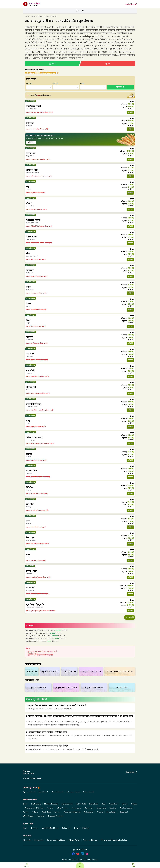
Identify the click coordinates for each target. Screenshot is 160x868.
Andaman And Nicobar (34, 808)
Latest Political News (50, 828)
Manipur (113, 808)
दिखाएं (120, 87)
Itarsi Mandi (43, 792)
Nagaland (124, 812)
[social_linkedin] (82, 854)
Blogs (76, 828)
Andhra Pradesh (127, 808)
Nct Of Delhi (81, 804)
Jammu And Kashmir (72, 812)
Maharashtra (67, 804)
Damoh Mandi (57, 792)
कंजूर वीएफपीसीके (122, 687)
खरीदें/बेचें (130, 112)
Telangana (89, 812)
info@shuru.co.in (36, 778)
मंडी (83, 11)
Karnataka (94, 804)
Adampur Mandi (73, 792)
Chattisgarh (36, 804)
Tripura (100, 812)
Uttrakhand (101, 808)
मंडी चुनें (55, 84)
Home (27, 16)
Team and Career (91, 840)
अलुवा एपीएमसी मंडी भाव (50, 671)
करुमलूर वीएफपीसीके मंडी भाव (91, 671)
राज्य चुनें (29, 84)
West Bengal (28, 816)
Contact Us (39, 840)
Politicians (66, 828)
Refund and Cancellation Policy (114, 840)
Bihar (25, 804)
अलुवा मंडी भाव (32, 671)
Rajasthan (89, 808)
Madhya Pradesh (51, 804)
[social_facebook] (73, 854)
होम (77, 11)
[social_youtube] (78, 854)
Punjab (26, 812)
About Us (131, 772)
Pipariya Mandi (29, 792)
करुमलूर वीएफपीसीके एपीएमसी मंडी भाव (120, 671)
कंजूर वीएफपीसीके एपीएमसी (94, 687)
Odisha (134, 804)
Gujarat (50, 808)
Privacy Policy (74, 840)
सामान (82, 84)
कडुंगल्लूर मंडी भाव (69, 671)
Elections (35, 828)
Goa (103, 804)
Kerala (40, 16)
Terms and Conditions (56, 840)
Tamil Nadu (46, 812)
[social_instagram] (87, 854)
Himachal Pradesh (55, 816)
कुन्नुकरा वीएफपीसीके (38, 687)
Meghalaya (77, 808)
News (25, 828)
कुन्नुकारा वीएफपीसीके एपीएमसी (66, 687)
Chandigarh (111, 812)
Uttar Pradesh (63, 808)
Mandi (33, 16)
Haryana (40, 816)
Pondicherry (114, 804)
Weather (86, 828)
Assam (57, 812)
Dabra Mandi (88, 792)
